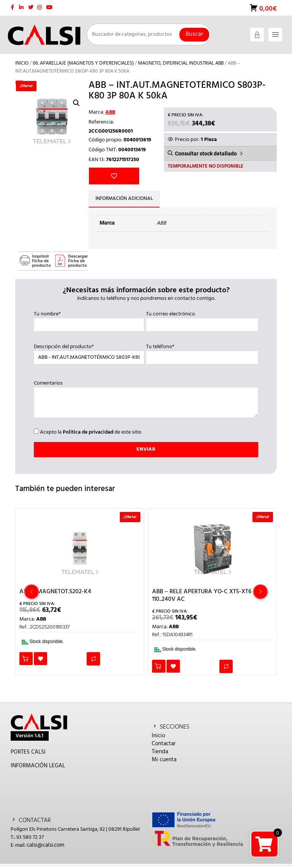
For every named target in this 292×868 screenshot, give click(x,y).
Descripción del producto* (89, 354)
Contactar (164, 746)
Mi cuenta (164, 762)
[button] (76, 103)
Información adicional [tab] (125, 201)
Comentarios (146, 402)
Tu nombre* (89, 322)
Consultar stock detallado (206, 154)
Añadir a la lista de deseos (101, 177)
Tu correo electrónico (202, 322)
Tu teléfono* (202, 354)
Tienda (160, 754)
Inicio (22, 63)
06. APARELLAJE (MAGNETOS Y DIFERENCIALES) (83, 63)
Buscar (194, 34)
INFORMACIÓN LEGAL (38, 768)
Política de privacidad (88, 434)
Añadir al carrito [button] (26, 661)
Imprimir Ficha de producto (41, 263)
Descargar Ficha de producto (78, 263)
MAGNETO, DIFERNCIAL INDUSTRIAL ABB (181, 63)
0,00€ (267, 9)
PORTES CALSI (28, 754)
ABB (110, 112)
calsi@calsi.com (45, 847)
